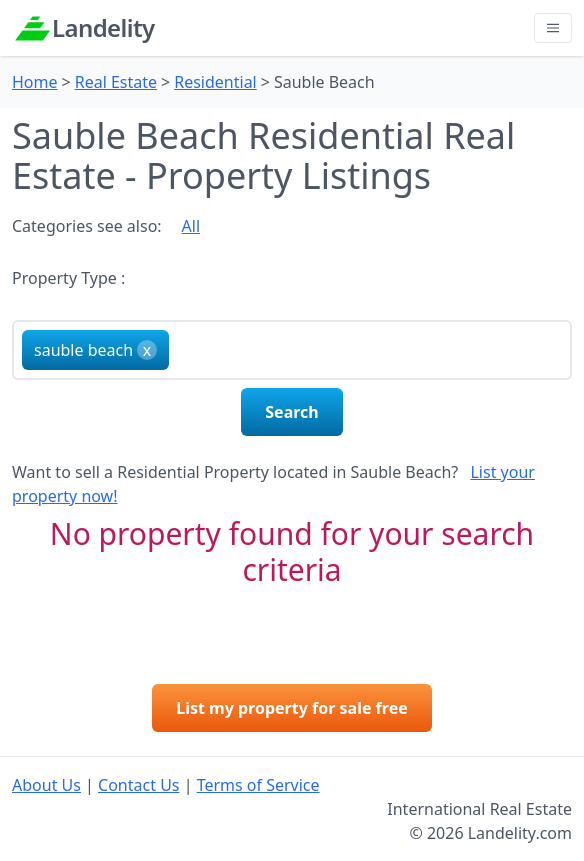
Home (35, 82)
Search (291, 412)
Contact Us (138, 785)
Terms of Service (258, 785)
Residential (215, 82)
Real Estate (116, 82)
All (191, 226)
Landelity (103, 28)
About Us (46, 785)
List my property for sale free (292, 708)
